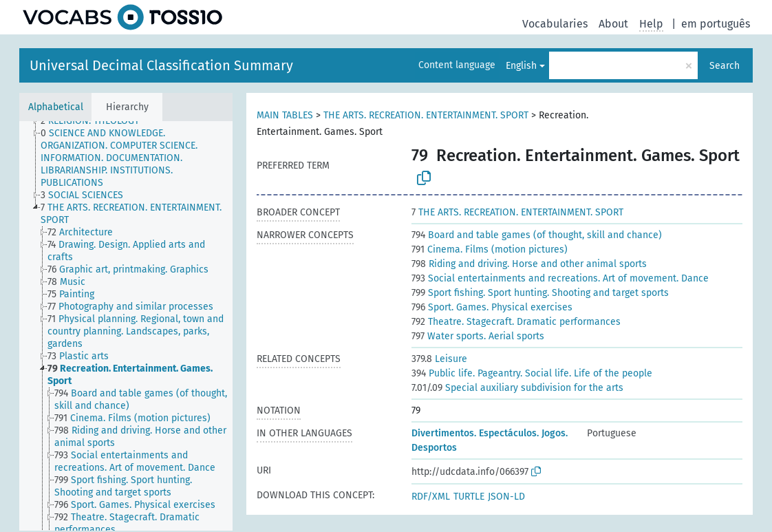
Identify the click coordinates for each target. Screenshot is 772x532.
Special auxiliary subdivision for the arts (517, 388)
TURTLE (469, 497)
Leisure (439, 359)
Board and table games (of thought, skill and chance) (537, 235)
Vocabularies (555, 24)
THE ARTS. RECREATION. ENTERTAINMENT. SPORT (426, 115)
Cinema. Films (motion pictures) (490, 249)
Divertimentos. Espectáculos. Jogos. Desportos (490, 440)
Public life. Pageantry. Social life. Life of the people (532, 373)
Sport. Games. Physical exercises (492, 307)
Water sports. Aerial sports (478, 336)
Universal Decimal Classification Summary (161, 65)
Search (725, 66)
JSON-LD (506, 497)
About (613, 24)
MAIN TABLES (285, 115)
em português (716, 24)
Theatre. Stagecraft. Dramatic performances (516, 322)
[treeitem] (96, 121)
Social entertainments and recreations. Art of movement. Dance (560, 278)
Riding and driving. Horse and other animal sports (529, 264)
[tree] (126, 326)
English (521, 66)
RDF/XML (431, 497)
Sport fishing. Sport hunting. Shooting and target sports (540, 293)
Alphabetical (56, 107)
